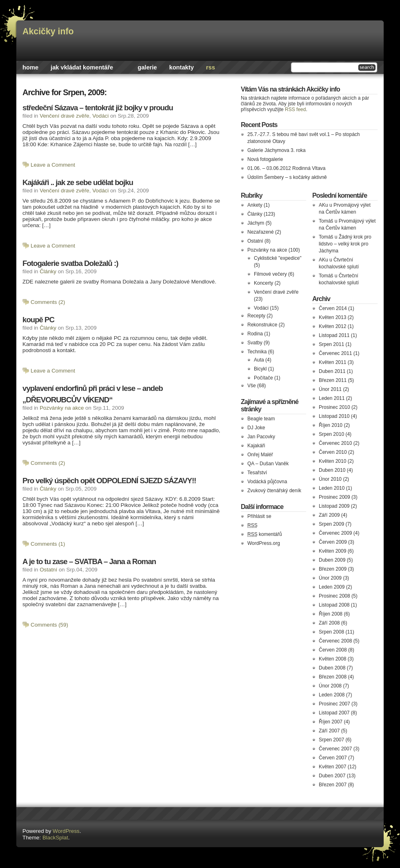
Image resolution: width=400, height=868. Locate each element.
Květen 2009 (332, 551)
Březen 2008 (333, 677)
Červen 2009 (333, 542)
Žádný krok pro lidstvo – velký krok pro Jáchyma (345, 244)
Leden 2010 (332, 488)
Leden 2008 (332, 695)
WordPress (66, 831)
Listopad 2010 (334, 416)
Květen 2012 (332, 326)
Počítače (263, 378)
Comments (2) (48, 302)
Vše (252, 386)
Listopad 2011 (334, 335)
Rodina (255, 334)
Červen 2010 (333, 452)
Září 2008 (329, 623)
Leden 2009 (332, 587)
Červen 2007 (333, 758)
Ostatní (48, 570)
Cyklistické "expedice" (278, 258)
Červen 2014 (333, 308)
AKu (323, 205)
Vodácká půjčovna (267, 482)
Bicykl (260, 369)
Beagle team (261, 419)
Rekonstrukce (262, 325)
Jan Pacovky (261, 437)
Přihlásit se (259, 516)
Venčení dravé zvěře (64, 116)
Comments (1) (48, 544)
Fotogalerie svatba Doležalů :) (70, 263)
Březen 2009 (333, 569)
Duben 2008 (332, 668)
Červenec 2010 (335, 443)
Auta (259, 360)
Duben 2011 (332, 371)
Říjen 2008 (331, 614)
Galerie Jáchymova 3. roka (277, 150)
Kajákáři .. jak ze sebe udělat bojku (78, 182)
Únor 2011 (330, 389)
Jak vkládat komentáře (82, 67)
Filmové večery (270, 274)
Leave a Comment (53, 165)
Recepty (256, 316)
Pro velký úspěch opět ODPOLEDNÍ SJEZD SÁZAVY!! (109, 481)
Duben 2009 (332, 560)
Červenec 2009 (335, 533)
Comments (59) (49, 625)
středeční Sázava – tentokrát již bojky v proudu (98, 108)
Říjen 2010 (331, 425)
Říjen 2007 (331, 722)
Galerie (147, 67)
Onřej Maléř (260, 455)
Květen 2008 (332, 659)
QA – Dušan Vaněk (268, 464)
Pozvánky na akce (62, 408)
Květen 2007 (332, 767)
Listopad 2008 (334, 605)
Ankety (255, 205)
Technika (257, 352)
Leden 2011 (332, 398)
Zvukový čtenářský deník (274, 491)
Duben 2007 (332, 776)
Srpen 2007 (331, 740)
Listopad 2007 (334, 713)
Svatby (255, 343)
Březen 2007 (333, 785)
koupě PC (38, 320)
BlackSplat (55, 838)
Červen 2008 (333, 650)
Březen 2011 (333, 380)
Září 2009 (329, 515)
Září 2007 (329, 731)
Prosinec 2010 (334, 407)
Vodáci (100, 116)
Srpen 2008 (331, 632)
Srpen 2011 (331, 344)
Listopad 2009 (334, 506)
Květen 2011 (332, 362)
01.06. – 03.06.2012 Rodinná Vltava (286, 168)
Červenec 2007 (335, 749)
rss (211, 67)
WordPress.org (264, 543)
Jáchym (256, 223)
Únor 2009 (330, 578)
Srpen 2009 (331, 524)
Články (48, 271)
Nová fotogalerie (265, 159)
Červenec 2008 (335, 641)
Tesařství (257, 473)
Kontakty (182, 67)
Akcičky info (48, 31)
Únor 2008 (330, 686)
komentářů (265, 534)
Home (30, 67)
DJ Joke (256, 428)
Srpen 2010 (331, 434)
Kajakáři (256, 446)
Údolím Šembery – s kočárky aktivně (287, 177)
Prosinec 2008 (334, 596)
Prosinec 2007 (334, 704)
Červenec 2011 (335, 353)
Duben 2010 (332, 470)
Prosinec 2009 (334, 497)
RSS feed (295, 109)
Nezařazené (261, 232)
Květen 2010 (332, 461)
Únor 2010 (330, 479)
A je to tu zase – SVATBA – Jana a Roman (89, 561)
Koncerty (263, 283)
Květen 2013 (332, 317)
